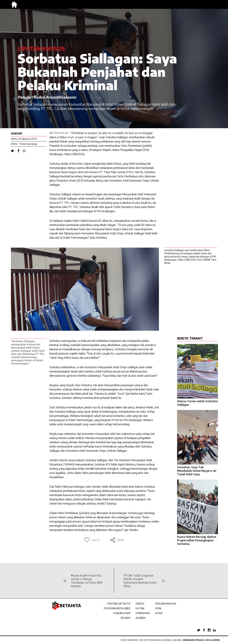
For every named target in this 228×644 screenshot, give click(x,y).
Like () (92, 540)
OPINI (158, 608)
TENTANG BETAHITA (119, 604)
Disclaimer (213, 640)
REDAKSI (126, 618)
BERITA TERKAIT (190, 338)
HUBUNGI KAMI (122, 613)
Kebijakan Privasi (194, 640)
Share (117, 540)
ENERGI (140, 604)
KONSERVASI (143, 613)
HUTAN (140, 608)
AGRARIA (141, 618)
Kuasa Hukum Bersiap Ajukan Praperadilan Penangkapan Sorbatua (197, 540)
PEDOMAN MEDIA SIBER (117, 608)
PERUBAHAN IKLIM (166, 604)
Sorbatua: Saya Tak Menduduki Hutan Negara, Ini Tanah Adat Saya (197, 471)
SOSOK (159, 613)
